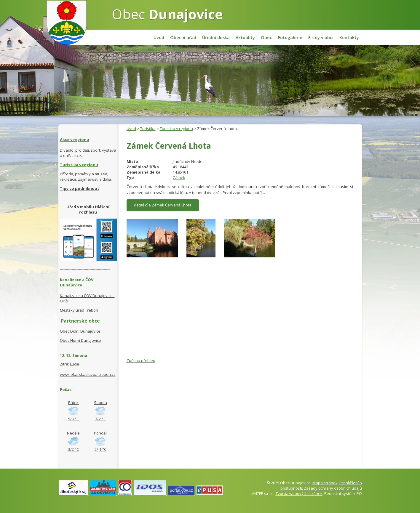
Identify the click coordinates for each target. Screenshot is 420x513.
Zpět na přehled (141, 360)
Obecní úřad (183, 37)
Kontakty (349, 37)
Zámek (179, 177)
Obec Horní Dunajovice (80, 340)
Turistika (148, 129)
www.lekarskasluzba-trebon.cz (88, 374)
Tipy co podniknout (80, 188)
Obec (167, 14)
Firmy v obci (321, 37)
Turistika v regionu (176, 129)
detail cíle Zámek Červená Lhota (163, 205)
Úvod (159, 37)
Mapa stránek (325, 483)
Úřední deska (216, 37)
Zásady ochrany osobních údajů (333, 488)
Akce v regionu (75, 140)
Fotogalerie (290, 37)
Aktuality (245, 37)
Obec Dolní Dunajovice (80, 331)
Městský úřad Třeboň (79, 310)
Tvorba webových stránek (299, 493)
